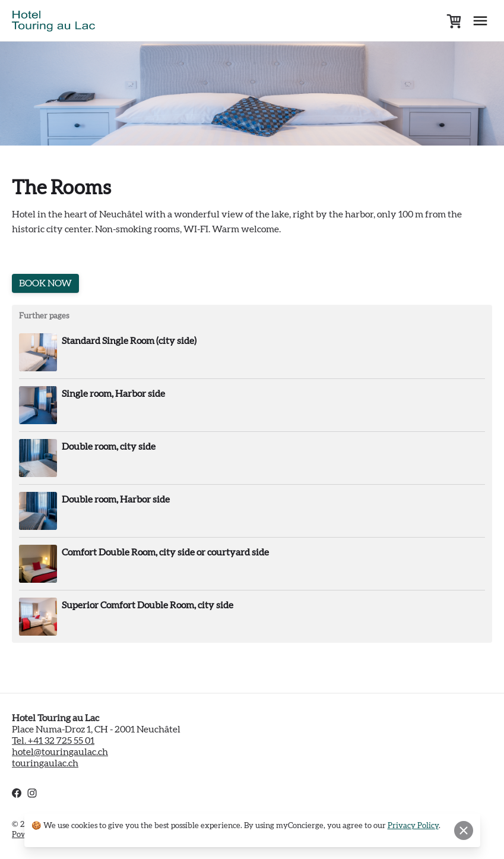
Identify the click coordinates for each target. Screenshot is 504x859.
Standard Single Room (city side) (129, 341)
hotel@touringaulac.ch (60, 752)
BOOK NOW (45, 283)
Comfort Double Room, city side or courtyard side (165, 552)
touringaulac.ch (45, 763)
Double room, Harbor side (116, 500)
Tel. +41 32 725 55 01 (53, 741)
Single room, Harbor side (113, 394)
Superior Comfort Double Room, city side (148, 605)
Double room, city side (109, 447)
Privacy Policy (413, 826)
